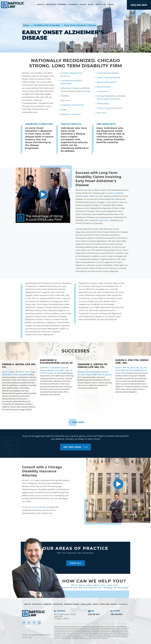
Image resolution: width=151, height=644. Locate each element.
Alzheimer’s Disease (70, 88)
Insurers (83, 4)
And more (101, 113)
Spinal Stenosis (104, 87)
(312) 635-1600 (139, 5)
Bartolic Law (28, 480)
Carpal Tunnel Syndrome (108, 78)
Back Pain (65, 100)
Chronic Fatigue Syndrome (109, 108)
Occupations (73, 4)
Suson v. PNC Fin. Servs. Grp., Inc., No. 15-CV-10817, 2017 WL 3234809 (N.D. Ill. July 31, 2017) (131, 370)
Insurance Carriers (72, 604)
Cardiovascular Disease (108, 73)
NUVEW (25, 635)
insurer (99, 262)
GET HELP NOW (72, 447)
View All (76, 563)
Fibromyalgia (103, 104)
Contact (111, 4)
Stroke (64, 110)
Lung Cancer (103, 91)
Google (34, 623)
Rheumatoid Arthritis (107, 82)
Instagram (39, 623)
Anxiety (100, 96)
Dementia (86, 91)
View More (78, 422)
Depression (110, 96)
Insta (29, 623)
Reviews (114, 604)
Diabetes (65, 96)
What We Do (51, 4)
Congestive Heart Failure (72, 105)
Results (91, 4)
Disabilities (62, 4)
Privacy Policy (27, 637)
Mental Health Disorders (108, 99)
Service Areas (86, 604)
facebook (24, 623)
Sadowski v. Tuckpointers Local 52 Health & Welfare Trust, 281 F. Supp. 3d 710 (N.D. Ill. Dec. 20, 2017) (56, 370)
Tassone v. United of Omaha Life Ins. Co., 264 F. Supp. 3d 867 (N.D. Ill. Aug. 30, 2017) (95, 375)
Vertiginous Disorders (71, 114)
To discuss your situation (34, 507)
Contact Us (123, 604)
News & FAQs (101, 4)
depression (104, 220)
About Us (41, 4)
